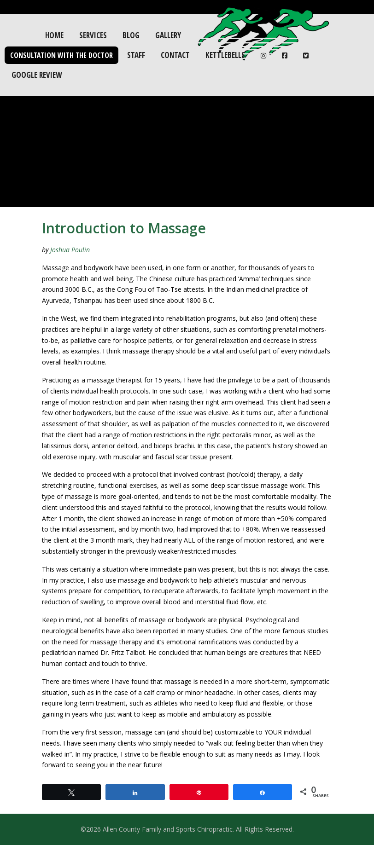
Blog (131, 35)
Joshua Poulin (70, 250)
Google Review (37, 75)
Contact (175, 55)
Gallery (168, 35)
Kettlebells (225, 55)
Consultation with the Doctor (61, 55)
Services (93, 35)
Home (54, 35)
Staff (136, 55)
